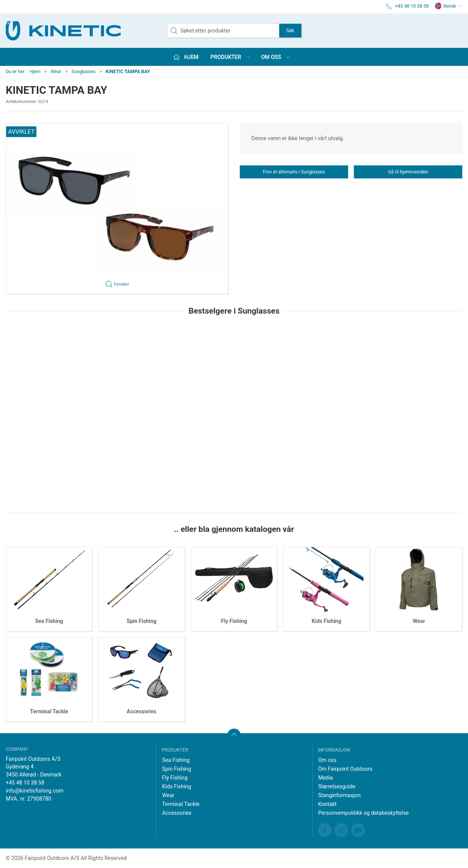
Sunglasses (84, 72)
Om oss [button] (276, 57)
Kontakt (327, 804)
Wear (56, 72)
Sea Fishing (49, 621)
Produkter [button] (231, 57)
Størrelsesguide (337, 786)
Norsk (448, 6)
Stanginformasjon (340, 795)
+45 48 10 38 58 (25, 783)
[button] (117, 208)
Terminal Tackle (49, 711)
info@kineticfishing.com (35, 791)
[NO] (63, 31)
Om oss (327, 760)
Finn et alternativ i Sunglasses (294, 172)
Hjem (35, 72)
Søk (290, 31)
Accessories (142, 711)
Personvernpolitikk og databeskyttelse (364, 813)
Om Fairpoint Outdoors (345, 769)
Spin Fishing (142, 621)
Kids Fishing (326, 621)
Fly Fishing (234, 621)
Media (326, 778)
